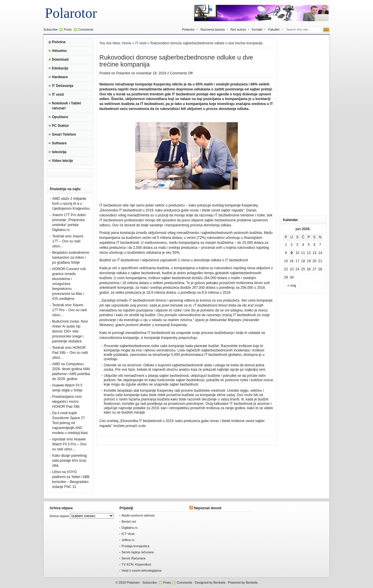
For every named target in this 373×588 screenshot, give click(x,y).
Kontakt (257, 29)
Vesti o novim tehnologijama (141, 570)
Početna (59, 42)
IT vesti (58, 94)
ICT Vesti (128, 534)
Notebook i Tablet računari (66, 106)
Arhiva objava (59, 516)
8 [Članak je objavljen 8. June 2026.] (286, 253)
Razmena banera (213, 29)
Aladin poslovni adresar (138, 515)
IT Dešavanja (63, 86)
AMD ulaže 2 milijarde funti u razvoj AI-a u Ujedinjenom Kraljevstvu (71, 204)
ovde (142, 426)
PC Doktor (60, 126)
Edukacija (60, 68)
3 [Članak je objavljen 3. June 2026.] (297, 245)
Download (60, 60)
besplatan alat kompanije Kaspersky (145, 391)
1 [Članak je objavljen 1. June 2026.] (286, 245)
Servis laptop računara (138, 552)
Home (127, 43)
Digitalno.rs (130, 528)
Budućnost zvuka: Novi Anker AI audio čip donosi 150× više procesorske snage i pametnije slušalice (70, 331)
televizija (59, 152)
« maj (292, 286)
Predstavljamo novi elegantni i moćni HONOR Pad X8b (67, 402)
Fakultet (274, 29)
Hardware (60, 77)
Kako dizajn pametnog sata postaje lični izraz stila (70, 461)
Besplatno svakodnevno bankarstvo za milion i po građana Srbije (71, 258)
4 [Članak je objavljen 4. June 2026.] (303, 245)
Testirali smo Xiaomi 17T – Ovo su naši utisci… (68, 241)
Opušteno (60, 117)
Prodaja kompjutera (135, 546)
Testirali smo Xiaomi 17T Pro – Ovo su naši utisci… (70, 310)
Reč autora (238, 29)
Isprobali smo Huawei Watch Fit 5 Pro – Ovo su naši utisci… (69, 444)
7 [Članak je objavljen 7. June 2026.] (320, 245)
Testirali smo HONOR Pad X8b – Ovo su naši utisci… (70, 353)
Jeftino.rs (128, 540)
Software (59, 143)
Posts (68, 29)
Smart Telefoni (64, 134)
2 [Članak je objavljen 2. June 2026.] (292, 245)
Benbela (219, 582)
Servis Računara (133, 558)
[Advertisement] (303, 125)
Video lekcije (63, 161)
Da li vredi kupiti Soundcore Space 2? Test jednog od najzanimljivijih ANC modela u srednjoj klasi (70, 423)
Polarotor (71, 13)
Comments (86, 29)
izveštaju (111, 359)
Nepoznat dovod (207, 508)
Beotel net (129, 521)
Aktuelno (59, 51)
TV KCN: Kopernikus (136, 564)
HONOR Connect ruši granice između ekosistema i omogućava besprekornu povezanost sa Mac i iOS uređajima (69, 284)
